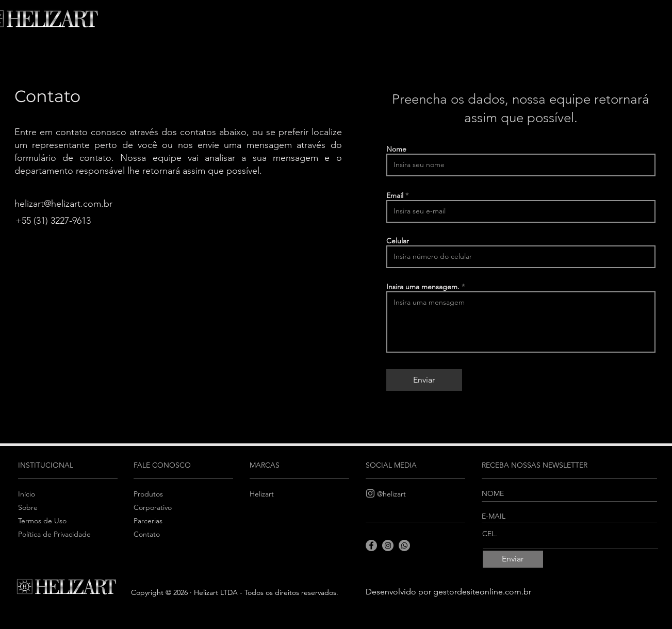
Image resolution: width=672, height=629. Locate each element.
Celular (398, 241)
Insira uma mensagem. (423, 287)
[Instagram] (370, 493)
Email (395, 195)
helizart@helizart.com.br (63, 204)
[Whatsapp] (404, 545)
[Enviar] (424, 380)
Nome (396, 149)
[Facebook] (371, 545)
